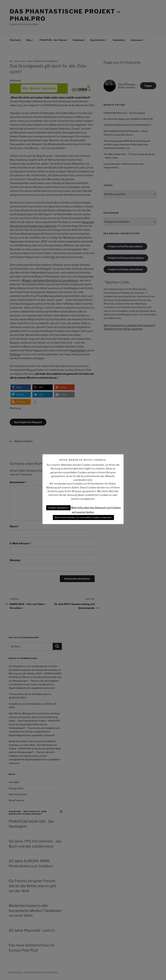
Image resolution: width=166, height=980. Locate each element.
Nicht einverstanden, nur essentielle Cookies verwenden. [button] (83, 517)
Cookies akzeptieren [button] (58, 508)
